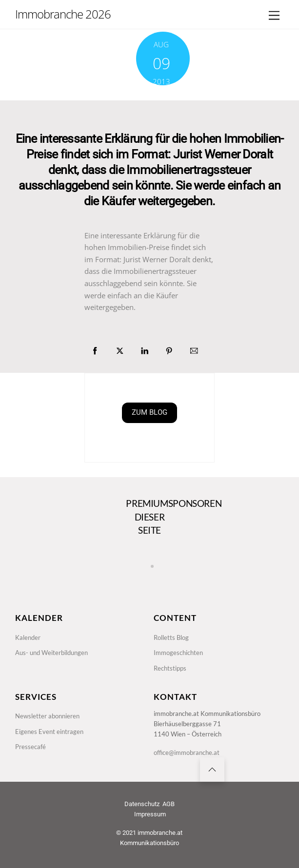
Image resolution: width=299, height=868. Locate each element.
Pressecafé (30, 747)
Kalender (28, 637)
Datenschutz (142, 804)
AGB (169, 804)
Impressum (150, 814)
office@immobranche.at (187, 752)
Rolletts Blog (171, 637)
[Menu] (274, 16)
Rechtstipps (170, 668)
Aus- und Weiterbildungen (51, 653)
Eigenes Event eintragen (49, 732)
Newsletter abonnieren (47, 716)
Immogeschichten (178, 653)
